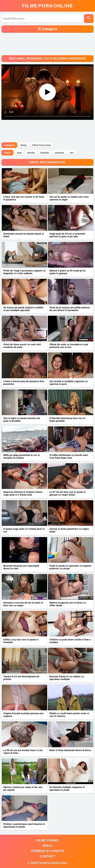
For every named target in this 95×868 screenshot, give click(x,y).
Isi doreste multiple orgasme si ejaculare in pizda (67, 788)
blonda (31, 153)
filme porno (48, 840)
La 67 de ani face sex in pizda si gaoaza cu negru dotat (67, 493)
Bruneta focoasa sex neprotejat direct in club (21, 567)
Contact (47, 856)
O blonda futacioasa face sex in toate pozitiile (67, 419)
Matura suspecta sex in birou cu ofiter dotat (68, 604)
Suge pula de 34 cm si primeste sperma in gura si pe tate (67, 235)
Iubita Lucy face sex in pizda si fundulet (21, 641)
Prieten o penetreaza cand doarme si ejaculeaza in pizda (24, 825)
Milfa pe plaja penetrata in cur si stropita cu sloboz (22, 456)
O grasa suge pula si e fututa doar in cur (24, 530)
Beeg (24, 145)
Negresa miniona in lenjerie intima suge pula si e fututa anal (23, 493)
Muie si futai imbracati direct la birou (70, 750)
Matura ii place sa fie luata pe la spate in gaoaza (67, 272)
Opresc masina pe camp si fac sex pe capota (23, 788)
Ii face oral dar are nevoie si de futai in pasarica (24, 198)
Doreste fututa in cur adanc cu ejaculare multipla (67, 678)
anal (19, 153)
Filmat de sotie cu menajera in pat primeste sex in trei (69, 346)
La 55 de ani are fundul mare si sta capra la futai (23, 752)
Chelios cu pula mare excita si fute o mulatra (70, 641)
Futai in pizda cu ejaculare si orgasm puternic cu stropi (70, 567)
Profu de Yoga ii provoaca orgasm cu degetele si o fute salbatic (24, 272)
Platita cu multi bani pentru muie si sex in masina (69, 715)
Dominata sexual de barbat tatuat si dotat (24, 235)
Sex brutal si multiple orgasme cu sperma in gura (69, 383)
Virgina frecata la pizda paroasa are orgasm (24, 715)
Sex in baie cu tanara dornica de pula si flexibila (22, 419)
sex (72, 153)
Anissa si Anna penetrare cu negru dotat (69, 530)
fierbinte (45, 153)
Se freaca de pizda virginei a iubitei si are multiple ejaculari (23, 309)
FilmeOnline (47, 6)
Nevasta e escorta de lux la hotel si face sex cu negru (23, 604)
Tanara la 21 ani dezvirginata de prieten (21, 678)
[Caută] (89, 19)
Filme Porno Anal (41, 145)
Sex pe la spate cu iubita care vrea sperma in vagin (69, 198)
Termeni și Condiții (47, 851)
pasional (59, 153)
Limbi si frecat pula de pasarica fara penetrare (24, 383)
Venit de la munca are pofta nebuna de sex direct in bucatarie (70, 309)
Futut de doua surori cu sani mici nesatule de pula (22, 346)
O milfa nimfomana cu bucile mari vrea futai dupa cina (69, 456)
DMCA (47, 846)
